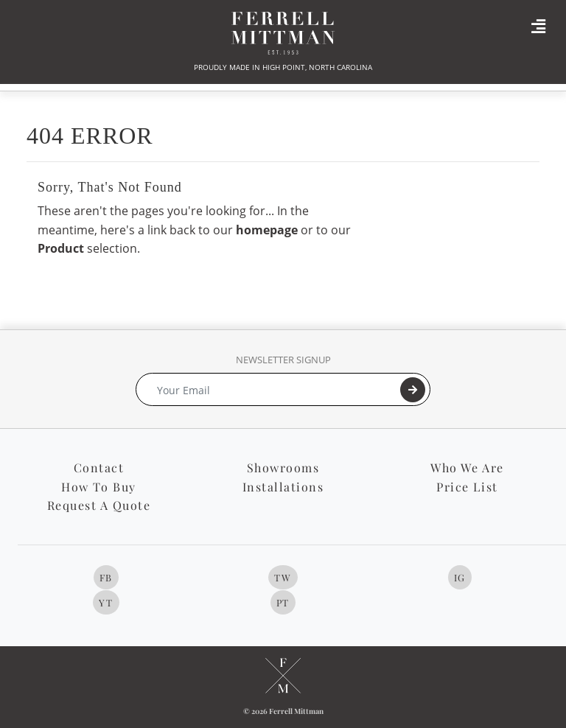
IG (460, 577)
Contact (99, 468)
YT (106, 602)
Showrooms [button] (283, 468)
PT (283, 602)
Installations (283, 487)
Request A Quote (99, 505)
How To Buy (98, 487)
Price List (467, 487)
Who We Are (467, 468)
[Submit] (413, 390)
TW (283, 577)
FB (106, 577)
